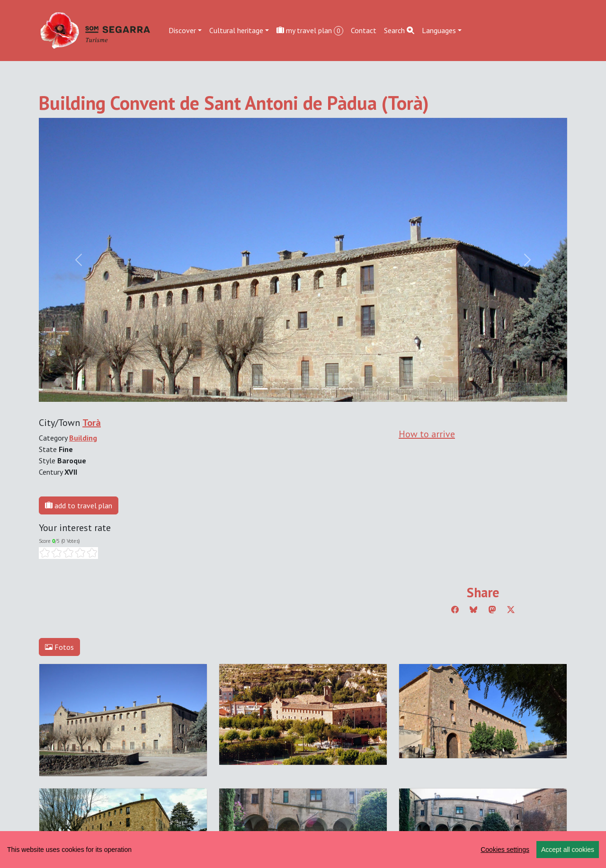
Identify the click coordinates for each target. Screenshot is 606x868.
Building (83, 438)
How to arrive (427, 434)
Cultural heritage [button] (236, 30)
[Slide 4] (329, 389)
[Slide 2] (294, 389)
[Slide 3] (312, 389)
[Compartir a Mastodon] (492, 610)
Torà (92, 423)
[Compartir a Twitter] (511, 610)
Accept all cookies (568, 850)
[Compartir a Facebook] (455, 610)
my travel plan (310, 31)
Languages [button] (439, 30)
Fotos (59, 647)
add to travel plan (79, 505)
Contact (364, 30)
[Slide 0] (260, 389)
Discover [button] (182, 30)
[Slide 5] (346, 389)
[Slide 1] (277, 389)
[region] (303, 850)
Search (399, 30)
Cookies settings (505, 850)
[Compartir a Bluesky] (473, 610)
